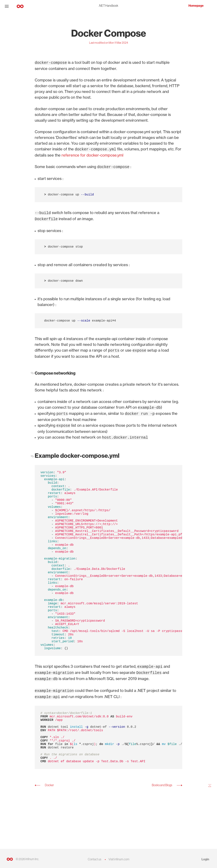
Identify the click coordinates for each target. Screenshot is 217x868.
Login (205, 859)
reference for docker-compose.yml (92, 154)
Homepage (196, 6)
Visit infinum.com (119, 859)
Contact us (95, 859)
